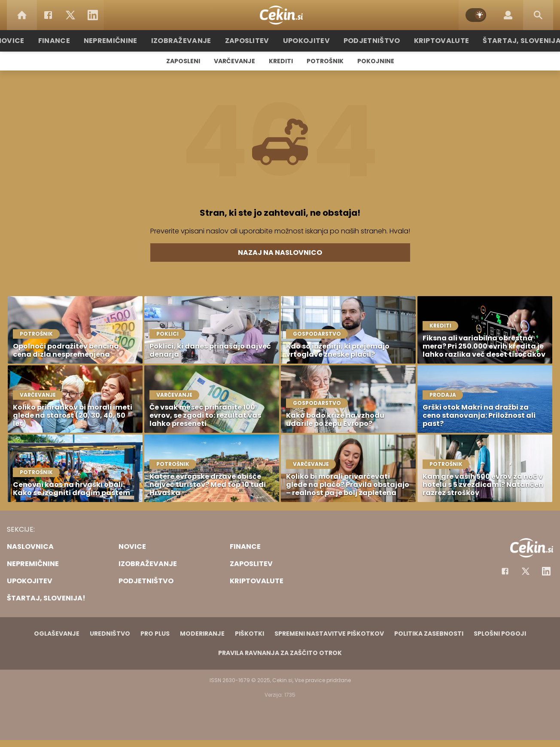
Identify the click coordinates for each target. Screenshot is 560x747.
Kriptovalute (431, 41)
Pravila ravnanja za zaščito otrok (280, 653)
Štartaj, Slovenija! (506, 41)
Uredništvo (110, 634)
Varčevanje (234, 61)
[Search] (538, 15)
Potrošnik (325, 61)
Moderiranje (202, 634)
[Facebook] (48, 15)
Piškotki (250, 634)
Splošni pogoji (500, 634)
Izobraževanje (190, 41)
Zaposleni (183, 61)
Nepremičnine (125, 41)
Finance (72, 41)
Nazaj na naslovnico (280, 253)
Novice (30, 41)
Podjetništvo (367, 41)
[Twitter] (70, 15)
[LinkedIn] (93, 15)
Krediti (281, 61)
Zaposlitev (251, 41)
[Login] (508, 15)
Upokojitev (306, 41)
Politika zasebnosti (429, 634)
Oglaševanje (57, 634)
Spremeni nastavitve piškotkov (329, 634)
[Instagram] (546, 571)
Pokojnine (376, 61)
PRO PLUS (155, 634)
